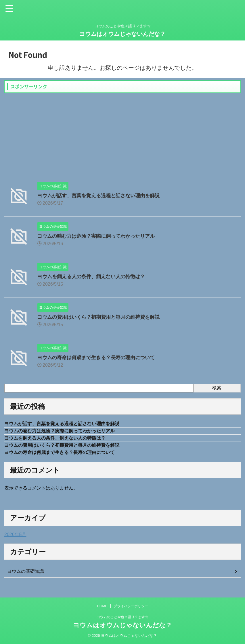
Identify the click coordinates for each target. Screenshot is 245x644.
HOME (102, 606)
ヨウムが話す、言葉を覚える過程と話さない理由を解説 (102, 196)
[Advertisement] (122, 136)
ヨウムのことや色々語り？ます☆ (122, 617)
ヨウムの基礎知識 (26, 574)
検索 (217, 388)
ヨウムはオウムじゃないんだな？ (122, 34)
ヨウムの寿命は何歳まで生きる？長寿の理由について (99, 357)
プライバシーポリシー (131, 606)
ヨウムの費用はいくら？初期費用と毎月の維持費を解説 (102, 317)
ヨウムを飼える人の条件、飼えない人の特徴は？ (94, 276)
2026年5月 (15, 537)
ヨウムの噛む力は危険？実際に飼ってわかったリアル (99, 236)
